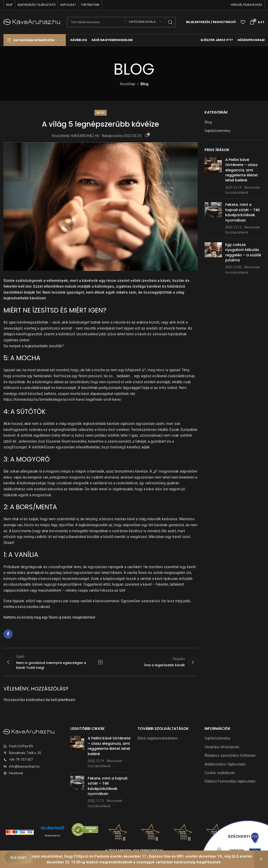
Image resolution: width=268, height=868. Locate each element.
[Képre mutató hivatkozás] (29, 731)
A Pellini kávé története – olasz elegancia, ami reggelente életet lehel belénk (242, 170)
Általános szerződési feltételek (230, 755)
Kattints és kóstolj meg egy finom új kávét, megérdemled (49, 617)
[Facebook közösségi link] (8, 634)
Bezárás (261, 859)
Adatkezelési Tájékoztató (225, 764)
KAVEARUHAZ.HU (85, 136)
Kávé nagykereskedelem (158, 738)
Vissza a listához (100, 662)
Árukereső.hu (52, 836)
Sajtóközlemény (217, 131)
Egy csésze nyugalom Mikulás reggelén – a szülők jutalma (243, 252)
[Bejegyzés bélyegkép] (213, 176)
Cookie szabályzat (220, 773)
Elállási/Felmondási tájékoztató (230, 781)
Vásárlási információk (222, 747)
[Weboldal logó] (32, 22)
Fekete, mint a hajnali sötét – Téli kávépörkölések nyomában (242, 212)
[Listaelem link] (33, 746)
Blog (145, 84)
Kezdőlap (128, 84)
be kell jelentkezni (61, 700)
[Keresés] (121, 22)
